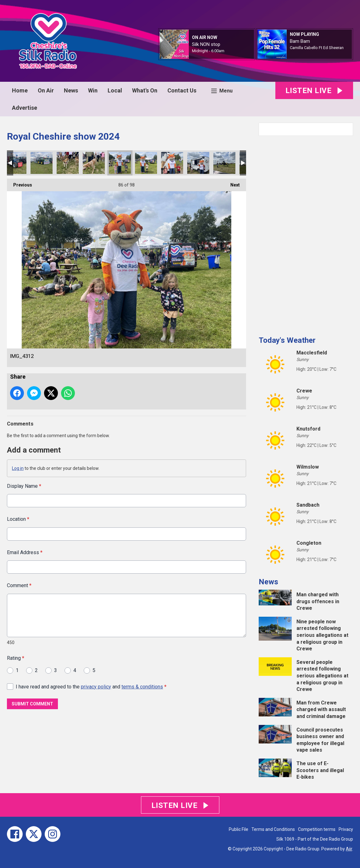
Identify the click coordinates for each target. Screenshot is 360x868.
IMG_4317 (94, 163)
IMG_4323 (68, 163)
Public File (239, 829)
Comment (19, 585)
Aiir (349, 849)
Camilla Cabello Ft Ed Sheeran (317, 48)
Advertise (25, 108)
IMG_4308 (172, 163)
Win (93, 90)
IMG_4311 (146, 163)
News (71, 90)
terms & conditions (142, 686)
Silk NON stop (206, 44)
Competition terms (317, 829)
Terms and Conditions (273, 829)
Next (232, 183)
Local (115, 90)
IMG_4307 (198, 163)
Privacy (346, 829)
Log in (18, 468)
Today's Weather (287, 340)
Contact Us (182, 90)
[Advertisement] (306, 233)
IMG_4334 (42, 163)
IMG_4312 (120, 163)
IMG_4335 (15, 163)
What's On (145, 90)
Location (18, 519)
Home (20, 90)
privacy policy (96, 686)
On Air (46, 90)
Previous (20, 183)
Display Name (24, 486)
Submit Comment (32, 704)
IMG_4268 (224, 163)
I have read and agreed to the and (91, 686)
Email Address (25, 552)
